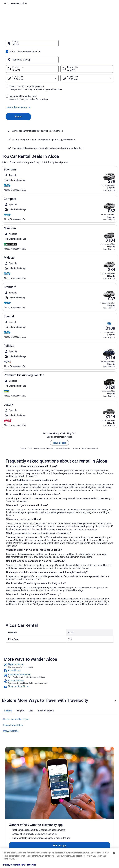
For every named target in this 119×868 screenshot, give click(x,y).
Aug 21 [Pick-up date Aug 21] (16, 55)
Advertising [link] (10, 834)
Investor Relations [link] (12, 824)
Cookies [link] (66, 805)
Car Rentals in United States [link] (45, 824)
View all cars (59, 428)
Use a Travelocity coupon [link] (101, 824)
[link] (59, 651)
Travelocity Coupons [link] (42, 834)
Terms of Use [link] (68, 810)
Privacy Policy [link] (68, 800)
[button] (59, 93)
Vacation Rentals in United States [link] (44, 806)
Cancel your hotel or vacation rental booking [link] (103, 806)
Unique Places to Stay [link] (43, 839)
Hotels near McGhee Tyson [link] (16, 704)
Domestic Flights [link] (41, 819)
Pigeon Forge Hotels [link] (13, 710)
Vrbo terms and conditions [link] (73, 814)
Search (18, 102)
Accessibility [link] (67, 819)
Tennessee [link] (72, 4)
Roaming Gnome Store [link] (14, 829)
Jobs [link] (7, 805)
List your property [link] (12, 810)
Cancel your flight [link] (98, 812)
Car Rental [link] (22, 4)
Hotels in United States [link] (43, 800)
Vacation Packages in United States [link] (45, 813)
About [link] (7, 800)
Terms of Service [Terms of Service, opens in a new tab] (28, 865)
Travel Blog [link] (38, 844)
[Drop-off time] (87, 63)
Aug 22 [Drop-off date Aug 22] (71, 55)
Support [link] (94, 800)
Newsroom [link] (9, 819)
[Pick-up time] (32, 63)
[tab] (8, 696)
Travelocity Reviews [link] (42, 829)
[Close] (114, 853)
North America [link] (35, 4)
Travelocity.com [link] (8, 4)
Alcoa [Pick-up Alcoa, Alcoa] (16, 46)
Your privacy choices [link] (71, 824)
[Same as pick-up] (87, 45)
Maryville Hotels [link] (11, 716)
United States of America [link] (54, 4)
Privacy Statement (12, 865)
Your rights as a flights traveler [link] (100, 831)
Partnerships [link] (10, 814)
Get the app (55, 768)
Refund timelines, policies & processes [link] (102, 818)
